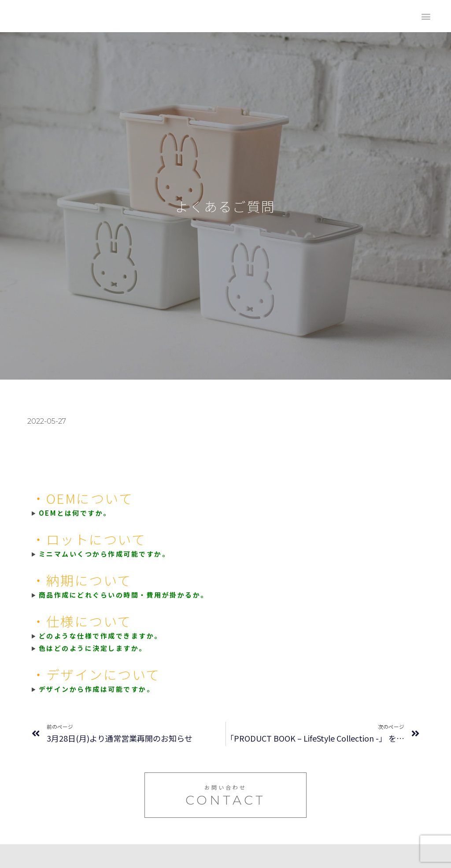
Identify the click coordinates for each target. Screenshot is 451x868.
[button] (426, 16)
